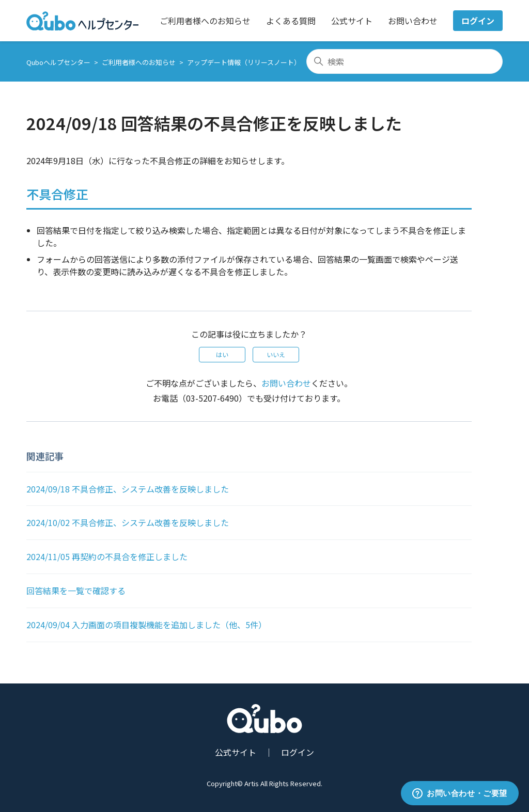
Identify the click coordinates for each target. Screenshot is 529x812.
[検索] (404, 61)
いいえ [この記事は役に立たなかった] (276, 354)
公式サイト (352, 21)
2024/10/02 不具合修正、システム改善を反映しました (128, 522)
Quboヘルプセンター (58, 62)
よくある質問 (291, 21)
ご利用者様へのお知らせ (205, 21)
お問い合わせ (413, 21)
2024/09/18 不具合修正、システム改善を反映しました (128, 489)
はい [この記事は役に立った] (222, 354)
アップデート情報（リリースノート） (244, 62)
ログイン (478, 21)
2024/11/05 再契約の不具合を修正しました (107, 556)
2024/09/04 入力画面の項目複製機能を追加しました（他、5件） (146, 625)
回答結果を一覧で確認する (76, 591)
